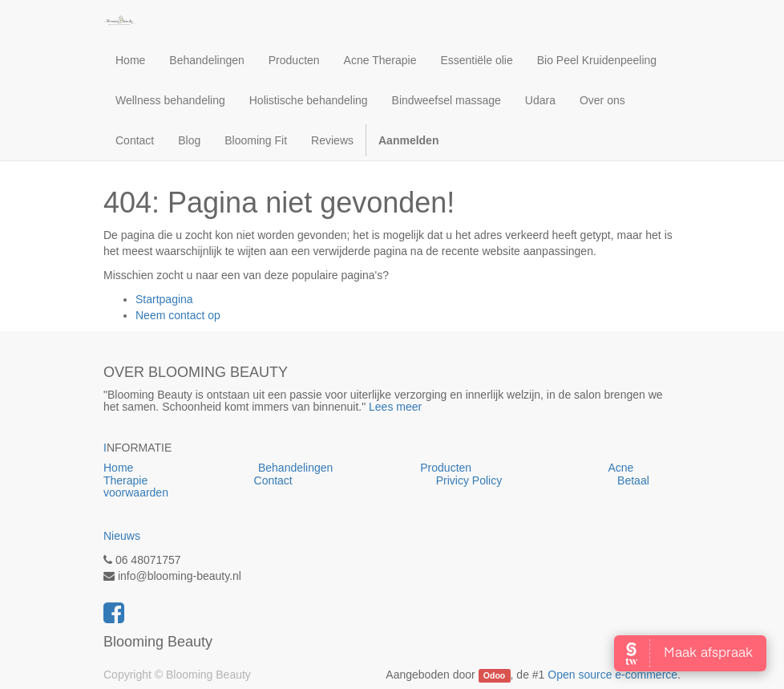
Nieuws (122, 536)
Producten (514, 468)
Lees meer (395, 407)
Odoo (494, 675)
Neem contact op (178, 315)
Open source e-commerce (612, 675)
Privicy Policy (471, 480)
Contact (273, 480)
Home (181, 468)
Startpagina (164, 299)
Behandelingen (339, 468)
